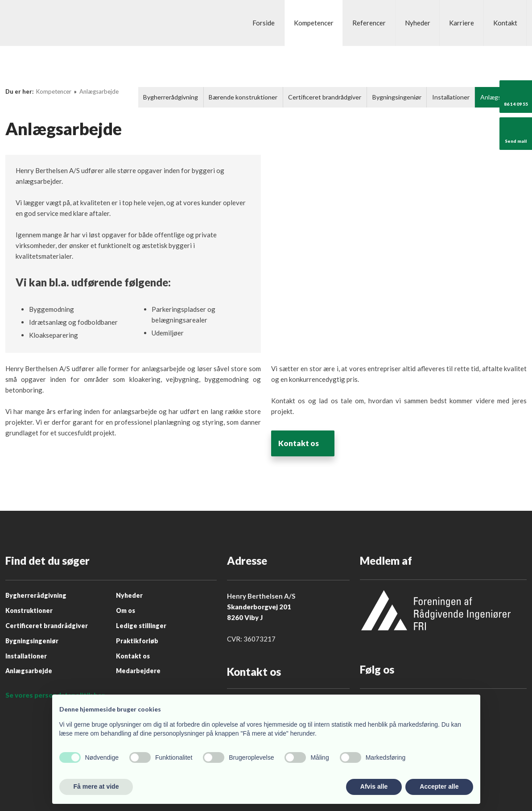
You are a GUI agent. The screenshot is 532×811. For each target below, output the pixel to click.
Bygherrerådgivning (171, 97)
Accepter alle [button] (439, 786)
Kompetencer (314, 23)
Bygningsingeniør (397, 97)
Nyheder (418, 23)
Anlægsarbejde (99, 91)
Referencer (369, 23)
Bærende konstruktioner (243, 97)
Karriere (462, 23)
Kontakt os (301, 443)
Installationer (451, 97)
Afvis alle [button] (374, 786)
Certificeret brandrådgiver (325, 97)
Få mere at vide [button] (96, 786)
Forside (264, 23)
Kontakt (505, 23)
